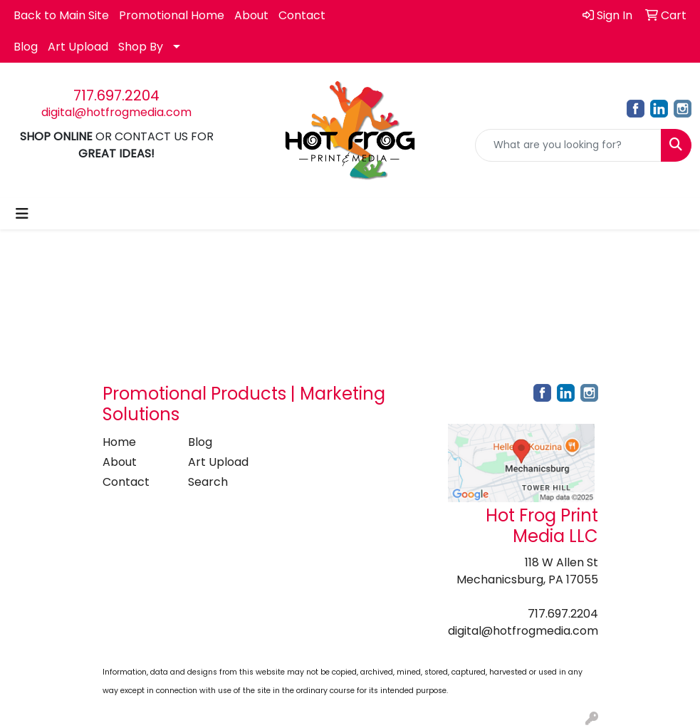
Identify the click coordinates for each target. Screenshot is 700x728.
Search (208, 482)
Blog (26, 47)
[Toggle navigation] (22, 214)
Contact (302, 15)
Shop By (141, 47)
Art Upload (78, 47)
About (251, 15)
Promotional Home (172, 15)
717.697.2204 (116, 95)
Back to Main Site (61, 15)
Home (119, 442)
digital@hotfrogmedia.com (116, 112)
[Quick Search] (568, 145)
